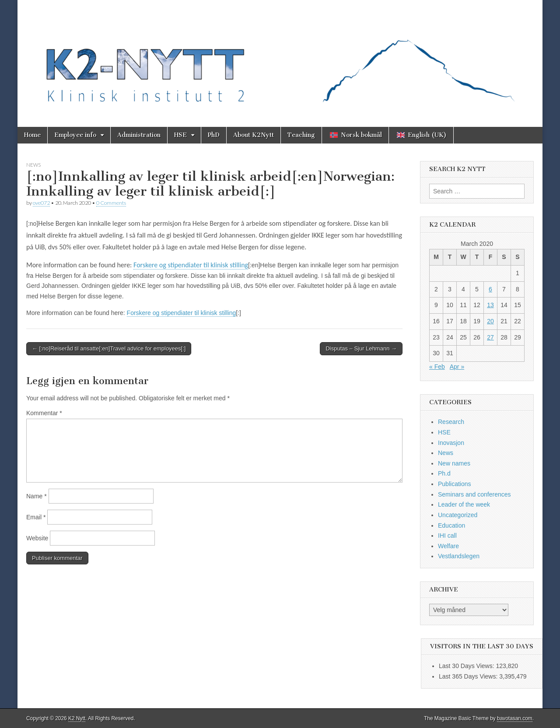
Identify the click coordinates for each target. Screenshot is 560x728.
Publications (455, 484)
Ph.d (444, 473)
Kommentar (44, 413)
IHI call (447, 535)
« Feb (437, 367)
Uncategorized (458, 515)
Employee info (75, 135)
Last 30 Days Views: (467, 666)
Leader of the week (464, 504)
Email (36, 517)
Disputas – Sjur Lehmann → (361, 348)
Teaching (301, 135)
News (33, 165)
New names (454, 463)
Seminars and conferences (474, 494)
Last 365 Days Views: (469, 676)
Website (37, 538)
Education (451, 525)
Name (37, 496)
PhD (214, 135)
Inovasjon (451, 443)
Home (32, 135)
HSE (180, 135)
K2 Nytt (77, 718)
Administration (139, 135)
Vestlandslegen (459, 556)
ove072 (41, 203)
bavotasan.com (515, 718)
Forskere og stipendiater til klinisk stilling (191, 265)
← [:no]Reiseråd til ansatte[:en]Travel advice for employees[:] (109, 348)
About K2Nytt (254, 135)
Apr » (457, 367)
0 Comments (111, 203)
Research (451, 422)
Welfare (448, 546)
